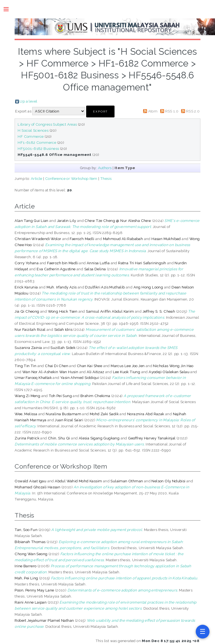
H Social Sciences (33, 130)
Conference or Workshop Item (71, 178)
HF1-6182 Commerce (37, 142)
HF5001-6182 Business (38, 148)
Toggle (9, 9)
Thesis (106, 178)
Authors (105, 168)
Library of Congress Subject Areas (47, 124)
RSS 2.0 (193, 111)
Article (37, 178)
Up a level (28, 101)
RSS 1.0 (172, 111)
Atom (153, 111)
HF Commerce (31, 136)
